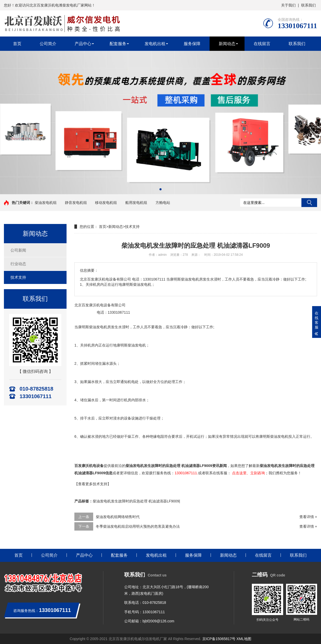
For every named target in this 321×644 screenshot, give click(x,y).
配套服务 (118, 44)
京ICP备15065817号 (219, 639)
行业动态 (18, 264)
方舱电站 (163, 203)
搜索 (309, 203)
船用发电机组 (136, 203)
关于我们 (288, 5)
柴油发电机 (98, 327)
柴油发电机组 (46, 203)
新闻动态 (227, 44)
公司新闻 (18, 250)
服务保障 (192, 44)
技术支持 (18, 277)
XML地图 (244, 639)
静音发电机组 (76, 203)
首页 (17, 44)
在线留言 (262, 44)
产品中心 (83, 44)
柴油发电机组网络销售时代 (118, 517)
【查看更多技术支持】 (93, 484)
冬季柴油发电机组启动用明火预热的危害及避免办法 (138, 526)
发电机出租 (155, 44)
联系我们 (308, 5)
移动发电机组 (106, 203)
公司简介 (48, 44)
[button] (160, 189)
